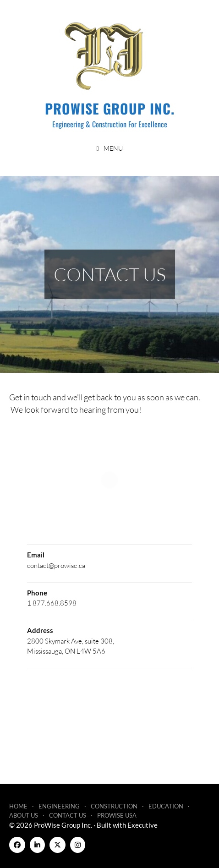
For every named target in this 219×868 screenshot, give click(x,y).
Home (18, 806)
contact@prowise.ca (56, 565)
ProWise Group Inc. (110, 108)
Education (166, 806)
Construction (114, 806)
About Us (24, 815)
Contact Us (68, 815)
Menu (113, 148)
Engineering (59, 806)
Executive (142, 825)
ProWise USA (117, 815)
